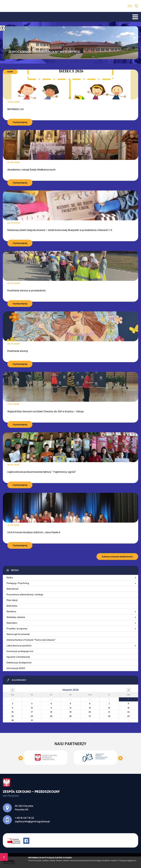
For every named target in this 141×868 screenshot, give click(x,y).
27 (90, 716)
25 (51, 716)
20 (90, 712)
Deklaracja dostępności (19, 663)
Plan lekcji (12, 600)
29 (128, 716)
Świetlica (11, 612)
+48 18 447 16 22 (136, 6)
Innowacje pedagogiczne (20, 651)
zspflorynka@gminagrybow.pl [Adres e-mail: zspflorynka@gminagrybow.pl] (32, 822)
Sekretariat (12, 589)
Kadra (10, 578)
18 (51, 712)
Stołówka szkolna (16, 617)
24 (32, 716)
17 (32, 712)
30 (13, 720)
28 (109, 716)
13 (90, 708)
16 (13, 712)
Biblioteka (12, 606)
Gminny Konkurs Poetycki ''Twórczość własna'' (31, 640)
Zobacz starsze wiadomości (117, 557)
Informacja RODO (16, 668)
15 (128, 708)
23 (13, 716)
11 (51, 708)
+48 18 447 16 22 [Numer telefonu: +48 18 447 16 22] (24, 818)
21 (109, 712)
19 (70, 712)
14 (109, 708)
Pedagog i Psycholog (18, 583)
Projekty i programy (17, 629)
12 (70, 708)
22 (128, 712)
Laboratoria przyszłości (19, 646)
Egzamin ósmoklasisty (18, 657)
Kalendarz (12, 623)
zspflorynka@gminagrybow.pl (130, 6)
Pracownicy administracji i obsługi (25, 595)
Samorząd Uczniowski (18, 634)
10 (32, 708)
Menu (15, 570)
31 (32, 720)
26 (70, 716)
